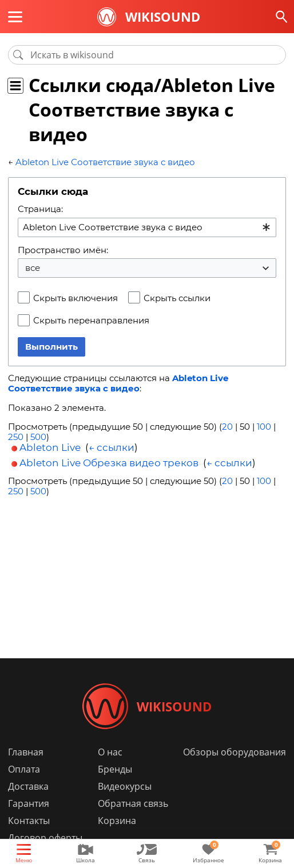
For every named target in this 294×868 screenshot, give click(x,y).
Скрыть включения (76, 298)
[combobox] (147, 227)
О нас (110, 752)
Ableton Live (50, 447)
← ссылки (112, 447)
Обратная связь (133, 803)
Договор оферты (45, 838)
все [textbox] (33, 268)
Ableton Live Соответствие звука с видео (105, 162)
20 (227, 427)
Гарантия (29, 803)
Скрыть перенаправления (91, 320)
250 (16, 437)
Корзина (117, 821)
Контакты (29, 821)
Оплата (24, 769)
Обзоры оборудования (235, 752)
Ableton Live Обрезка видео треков (109, 463)
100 (264, 427)
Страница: (40, 209)
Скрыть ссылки (177, 298)
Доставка (28, 786)
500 (38, 437)
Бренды (115, 769)
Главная (26, 752)
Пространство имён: (63, 250)
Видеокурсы (125, 786)
